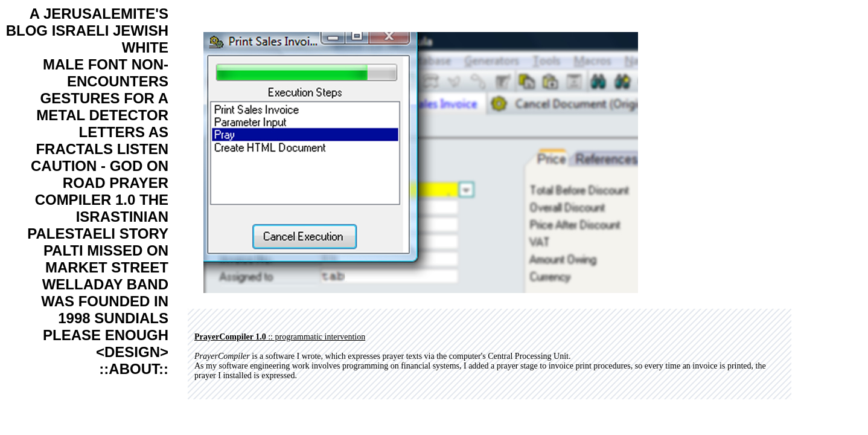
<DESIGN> (132, 352)
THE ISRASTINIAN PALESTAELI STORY (98, 217)
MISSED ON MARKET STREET (107, 259)
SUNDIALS (131, 318)
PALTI (63, 250)
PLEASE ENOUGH (106, 335)
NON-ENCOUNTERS (118, 73)
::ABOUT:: (134, 369)
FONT (108, 64)
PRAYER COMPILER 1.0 (102, 191)
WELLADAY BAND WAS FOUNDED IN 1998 (105, 301)
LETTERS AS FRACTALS (102, 140)
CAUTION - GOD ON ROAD (100, 174)
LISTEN (143, 149)
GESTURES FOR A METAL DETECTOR (102, 107)
